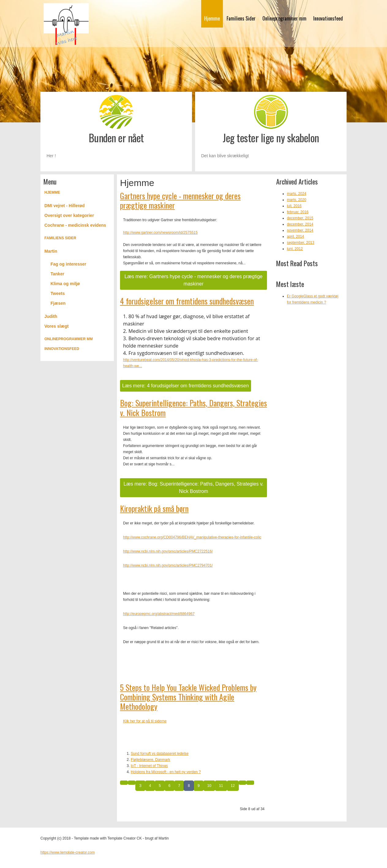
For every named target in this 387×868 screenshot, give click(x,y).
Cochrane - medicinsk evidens (75, 225)
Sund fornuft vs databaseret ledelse (160, 754)
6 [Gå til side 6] (169, 786)
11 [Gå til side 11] (221, 786)
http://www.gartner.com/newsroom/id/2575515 (160, 233)
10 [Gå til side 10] (209, 786)
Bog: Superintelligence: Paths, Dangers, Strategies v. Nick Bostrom (193, 408)
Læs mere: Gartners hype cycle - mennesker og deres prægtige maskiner (194, 280)
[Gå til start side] (124, 783)
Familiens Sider (241, 18)
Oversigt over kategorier (69, 215)
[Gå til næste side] (242, 783)
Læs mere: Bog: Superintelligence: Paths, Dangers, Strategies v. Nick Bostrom (194, 488)
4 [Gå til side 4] (150, 786)
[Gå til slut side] (250, 783)
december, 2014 (300, 224)
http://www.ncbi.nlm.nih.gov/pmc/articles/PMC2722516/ (168, 551)
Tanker (57, 274)
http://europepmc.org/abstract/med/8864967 (159, 614)
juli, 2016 (294, 206)
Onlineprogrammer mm (284, 18)
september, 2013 (301, 243)
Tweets (58, 293)
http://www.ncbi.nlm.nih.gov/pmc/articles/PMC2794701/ (168, 565)
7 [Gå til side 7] (179, 786)
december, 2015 (300, 218)
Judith (51, 316)
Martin (51, 251)
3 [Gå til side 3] (140, 786)
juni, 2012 (295, 249)
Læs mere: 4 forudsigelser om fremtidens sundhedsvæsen (186, 386)
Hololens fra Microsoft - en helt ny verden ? (166, 772)
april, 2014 (295, 237)
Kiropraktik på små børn (154, 508)
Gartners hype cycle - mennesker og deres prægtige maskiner (180, 200)
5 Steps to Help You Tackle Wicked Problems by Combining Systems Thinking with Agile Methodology (188, 697)
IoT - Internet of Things (149, 766)
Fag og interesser (68, 264)
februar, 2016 (298, 212)
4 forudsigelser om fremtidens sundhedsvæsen (187, 301)
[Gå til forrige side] (132, 783)
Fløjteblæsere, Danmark (150, 760)
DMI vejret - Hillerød (64, 206)
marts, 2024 (297, 194)
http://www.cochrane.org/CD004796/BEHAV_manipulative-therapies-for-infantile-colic (192, 537)
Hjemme (212, 18)
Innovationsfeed (328, 18)
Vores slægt (56, 326)
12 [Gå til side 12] (233, 786)
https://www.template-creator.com (68, 852)
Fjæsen (58, 303)
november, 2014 (300, 230)
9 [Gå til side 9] (199, 786)
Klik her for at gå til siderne (145, 721)
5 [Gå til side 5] (160, 786)
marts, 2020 (297, 200)
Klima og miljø (65, 284)
